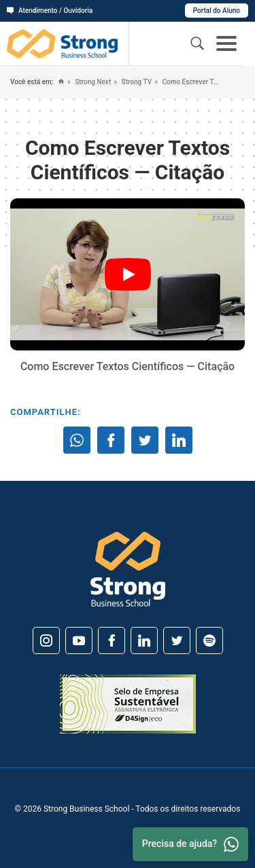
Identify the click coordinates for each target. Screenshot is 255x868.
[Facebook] (112, 640)
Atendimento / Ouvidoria (50, 11)
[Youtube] (79, 640)
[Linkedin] (144, 640)
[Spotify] (209, 640)
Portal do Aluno (217, 11)
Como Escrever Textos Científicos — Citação (190, 82)
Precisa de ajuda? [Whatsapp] (190, 844)
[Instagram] (46, 640)
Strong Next (92, 82)
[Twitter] (177, 640)
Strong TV (136, 82)
